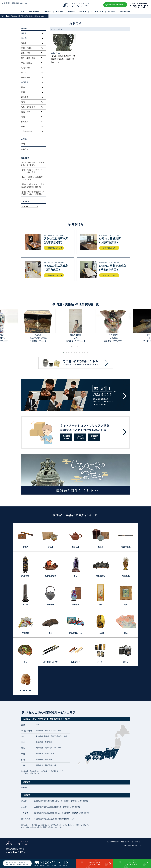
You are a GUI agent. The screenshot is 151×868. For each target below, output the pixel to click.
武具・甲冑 (26, 53)
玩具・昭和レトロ (28, 107)
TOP (23, 12)
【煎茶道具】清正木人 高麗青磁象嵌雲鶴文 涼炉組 (33, 186)
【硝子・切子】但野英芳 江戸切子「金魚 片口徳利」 (33, 193)
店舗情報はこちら (54, 248)
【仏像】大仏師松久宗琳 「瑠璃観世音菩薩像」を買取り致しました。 (63, 59)
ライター (101, 662)
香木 (23, 102)
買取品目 (48, 12)
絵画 (23, 92)
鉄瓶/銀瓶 (50, 605)
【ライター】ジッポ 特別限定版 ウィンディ (33, 164)
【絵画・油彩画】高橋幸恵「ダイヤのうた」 (32, 178)
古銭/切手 (101, 633)
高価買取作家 (34, 12)
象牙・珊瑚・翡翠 (28, 58)
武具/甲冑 (25, 576)
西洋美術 (25, 97)
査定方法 (83, 12)
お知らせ (25, 149)
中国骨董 (75, 605)
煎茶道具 (25, 122)
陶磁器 (24, 43)
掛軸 (23, 87)
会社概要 (111, 12)
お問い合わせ (125, 12)
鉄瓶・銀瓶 (26, 77)
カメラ (126, 662)
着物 (23, 117)
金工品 (24, 73)
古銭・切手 (26, 112)
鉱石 (23, 127)
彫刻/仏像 (126, 576)
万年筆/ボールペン (50, 662)
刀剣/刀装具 (126, 547)
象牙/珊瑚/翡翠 (50, 576)
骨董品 (25, 547)
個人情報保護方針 (113, 842)
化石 (25, 662)
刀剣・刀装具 (27, 48)
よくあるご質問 (97, 12)
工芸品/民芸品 (27, 131)
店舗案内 (71, 12)
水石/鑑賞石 (101, 576)
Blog (23, 144)
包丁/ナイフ (75, 662)
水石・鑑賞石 (27, 63)
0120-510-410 (16, 852)
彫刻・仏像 (26, 68)
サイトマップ (136, 842)
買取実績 (59, 12)
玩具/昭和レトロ (75, 633)
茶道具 (50, 547)
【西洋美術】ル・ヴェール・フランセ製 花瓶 (33, 171)
